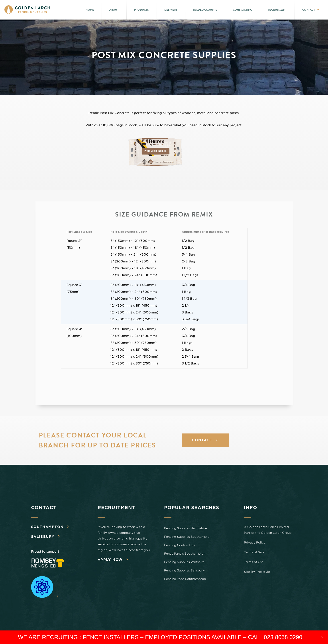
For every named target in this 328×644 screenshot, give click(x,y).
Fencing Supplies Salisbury (184, 571)
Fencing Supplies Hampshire (186, 529)
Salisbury (43, 537)
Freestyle (263, 572)
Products (141, 10)
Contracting (243, 10)
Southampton (47, 527)
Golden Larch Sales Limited (268, 527)
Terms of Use (254, 562)
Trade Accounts (205, 10)
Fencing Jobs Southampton (185, 579)
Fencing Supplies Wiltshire (184, 562)
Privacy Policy (255, 543)
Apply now (110, 560)
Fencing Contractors (180, 545)
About (114, 10)
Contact (309, 10)
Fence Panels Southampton (185, 554)
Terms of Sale (254, 552)
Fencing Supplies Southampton (188, 537)
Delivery (171, 10)
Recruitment (277, 10)
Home (90, 10)
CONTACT (202, 441)
